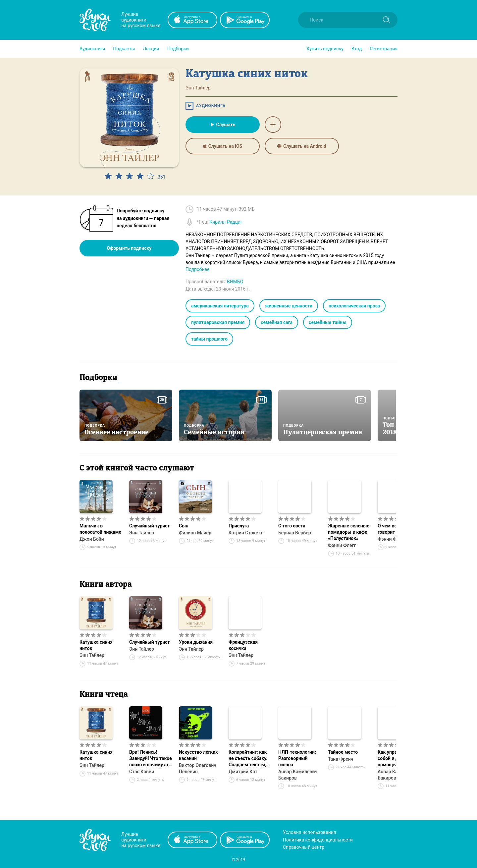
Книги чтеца (104, 695)
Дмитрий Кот (243, 772)
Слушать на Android (302, 146)
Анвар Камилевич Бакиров (298, 775)
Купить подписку (325, 49)
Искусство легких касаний (198, 755)
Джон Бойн (92, 539)
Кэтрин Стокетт (246, 533)
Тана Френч (341, 759)
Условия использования (310, 832)
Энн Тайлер (142, 533)
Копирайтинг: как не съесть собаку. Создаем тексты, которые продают (248, 759)
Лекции (151, 49)
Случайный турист (150, 526)
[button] (92, 49)
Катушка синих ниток (96, 645)
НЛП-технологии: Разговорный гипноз (297, 758)
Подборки (178, 49)
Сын (184, 526)
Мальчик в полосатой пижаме (100, 529)
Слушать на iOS (223, 146)
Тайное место (343, 752)
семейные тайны (328, 322)
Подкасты (124, 49)
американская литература (220, 306)
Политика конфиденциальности (318, 840)
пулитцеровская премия (218, 322)
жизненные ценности (289, 306)
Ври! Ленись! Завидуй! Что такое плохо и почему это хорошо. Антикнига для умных (151, 759)
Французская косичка (243, 645)
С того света (292, 526)
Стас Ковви (142, 772)
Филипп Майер (195, 533)
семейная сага (277, 322)
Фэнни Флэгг (342, 545)
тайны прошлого (209, 339)
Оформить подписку (129, 248)
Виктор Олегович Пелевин (198, 768)
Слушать (222, 125)
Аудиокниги (92, 49)
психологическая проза (354, 306)
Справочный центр (304, 847)
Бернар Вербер (295, 533)
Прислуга (239, 526)
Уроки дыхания (196, 642)
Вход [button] (357, 49)
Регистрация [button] (384, 49)
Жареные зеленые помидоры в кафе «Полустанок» (349, 532)
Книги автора (106, 585)
